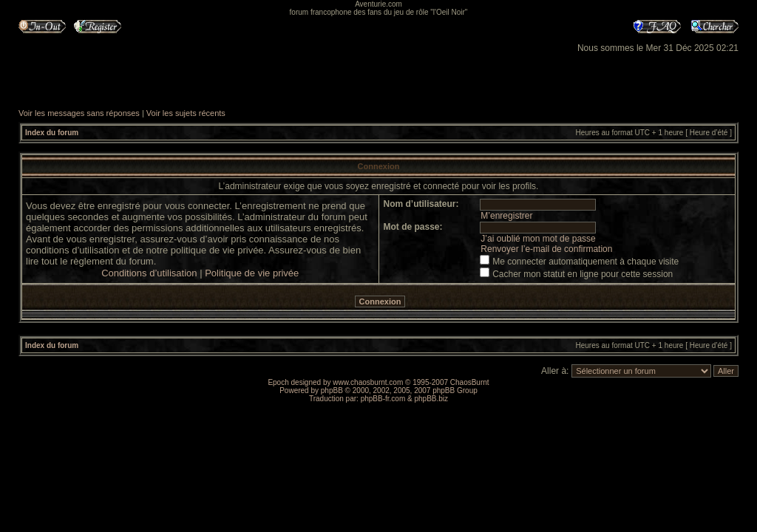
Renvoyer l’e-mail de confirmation (546, 249)
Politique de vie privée (252, 273)
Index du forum (52, 133)
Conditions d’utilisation (149, 273)
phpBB (332, 391)
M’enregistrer (506, 216)
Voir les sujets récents (186, 113)
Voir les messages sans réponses (79, 113)
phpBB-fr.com (383, 399)
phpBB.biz (431, 399)
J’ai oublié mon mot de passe (538, 239)
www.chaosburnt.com (368, 382)
